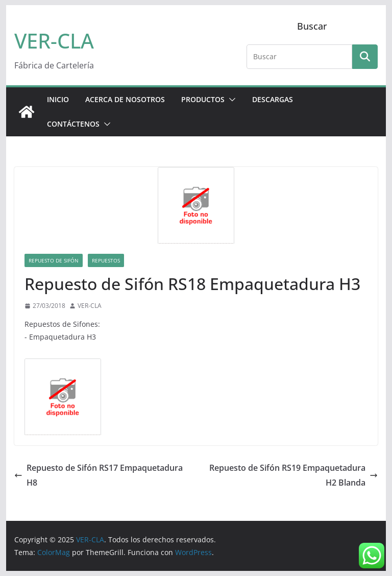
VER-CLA (54, 41)
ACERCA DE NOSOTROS (125, 99)
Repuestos (106, 260)
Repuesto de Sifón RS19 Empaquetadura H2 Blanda (293, 475)
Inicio (58, 99)
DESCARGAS (273, 99)
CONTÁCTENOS (73, 124)
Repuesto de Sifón (54, 260)
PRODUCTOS (203, 99)
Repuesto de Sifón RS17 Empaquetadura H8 (99, 475)
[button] (230, 100)
